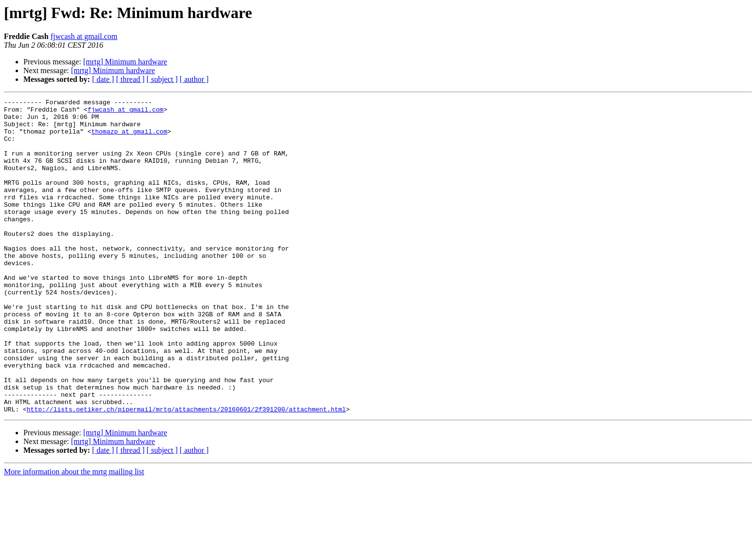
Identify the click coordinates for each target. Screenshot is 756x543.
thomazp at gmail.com (129, 138)
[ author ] (194, 79)
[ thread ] (130, 79)
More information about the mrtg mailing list (74, 534)
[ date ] (103, 79)
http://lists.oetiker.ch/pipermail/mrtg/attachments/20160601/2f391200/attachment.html (186, 472)
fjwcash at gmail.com (84, 36)
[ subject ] (162, 79)
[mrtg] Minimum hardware (125, 62)
